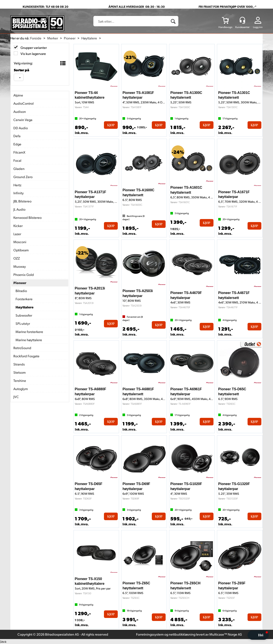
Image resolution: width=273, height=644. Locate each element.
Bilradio (21, 291)
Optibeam (21, 250)
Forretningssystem (150, 634)
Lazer (17, 234)
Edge (17, 144)
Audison (20, 111)
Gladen (19, 169)
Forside (36, 38)
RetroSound (22, 348)
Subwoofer (24, 315)
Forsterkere (24, 299)
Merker (53, 38)
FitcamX (19, 152)
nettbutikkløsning (182, 634)
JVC (16, 397)
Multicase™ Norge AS (226, 634)
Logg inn (258, 27)
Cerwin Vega (23, 120)
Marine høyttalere (29, 340)
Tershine (20, 380)
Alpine (18, 95)
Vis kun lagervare (33, 54)
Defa (17, 136)
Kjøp (111, 125)
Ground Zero (23, 177)
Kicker (18, 226)
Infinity (19, 193)
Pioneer (70, 38)
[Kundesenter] (242, 20)
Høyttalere (89, 38)
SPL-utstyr (23, 323)
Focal (17, 160)
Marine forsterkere (29, 332)
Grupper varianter (33, 47)
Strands (19, 364)
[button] (258, 635)
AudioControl (24, 103)
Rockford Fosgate (26, 356)
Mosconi (20, 242)
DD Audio (21, 128)
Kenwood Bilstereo (27, 217)
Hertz (17, 185)
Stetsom (20, 372)
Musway (20, 266)
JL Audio (19, 209)
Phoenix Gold (24, 275)
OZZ (17, 258)
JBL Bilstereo (22, 201)
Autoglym (21, 389)
